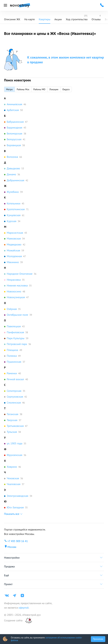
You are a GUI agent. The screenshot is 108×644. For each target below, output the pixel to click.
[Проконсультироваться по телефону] (102, 5)
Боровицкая (14, 145)
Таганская (13, 414)
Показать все (12, 514)
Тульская (12, 432)
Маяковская (14, 238)
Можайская (13, 250)
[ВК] (7, 595)
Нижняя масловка (17, 285)
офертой (23, 608)
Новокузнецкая (16, 297)
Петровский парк (17, 344)
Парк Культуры (16, 338)
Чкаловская (14, 484)
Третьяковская (15, 426)
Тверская (12, 420)
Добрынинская (15, 180)
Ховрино (12, 467)
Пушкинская (14, 362)
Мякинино (13, 262)
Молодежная (14, 256)
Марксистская (15, 233)
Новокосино (14, 291)
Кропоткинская (16, 209)
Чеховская (13, 478)
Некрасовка (14, 280)
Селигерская (14, 391)
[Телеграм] (15, 595)
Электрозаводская (18, 496)
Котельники (14, 203)
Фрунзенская (14, 455)
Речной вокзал (15, 379)
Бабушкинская (15, 122)
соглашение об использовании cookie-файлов (47, 639)
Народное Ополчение (20, 274)
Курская (12, 221)
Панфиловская (15, 332)
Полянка (12, 356)
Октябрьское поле (17, 315)
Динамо (11, 174)
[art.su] (27, 620)
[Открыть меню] (5, 5)
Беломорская (14, 133)
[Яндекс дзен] (22, 595)
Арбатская (13, 110)
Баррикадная (14, 127)
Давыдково (13, 168)
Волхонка (12, 157)
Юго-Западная (15, 507)
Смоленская (14, 403)
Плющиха (12, 350)
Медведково (14, 244)
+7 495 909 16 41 (18, 541)
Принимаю (98, 639)
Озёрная (12, 309)
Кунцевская (14, 215)
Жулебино (13, 192)
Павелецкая (14, 326)
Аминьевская (14, 104)
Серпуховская (15, 397)
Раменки (12, 373)
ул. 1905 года (15, 443)
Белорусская (14, 139)
